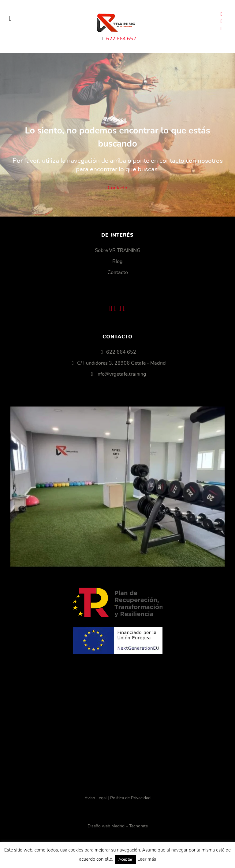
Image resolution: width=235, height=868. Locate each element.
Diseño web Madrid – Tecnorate (118, 826)
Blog (117, 261)
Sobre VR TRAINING (118, 250)
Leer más (147, 859)
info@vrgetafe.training (121, 374)
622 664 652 (121, 39)
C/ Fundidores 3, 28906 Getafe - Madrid (121, 363)
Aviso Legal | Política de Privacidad (117, 798)
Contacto (117, 188)
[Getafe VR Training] (117, 487)
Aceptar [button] (125, 860)
